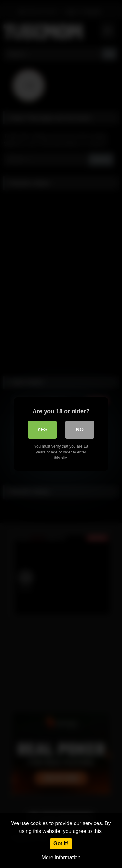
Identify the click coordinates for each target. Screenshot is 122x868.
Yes (42, 430)
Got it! (61, 843)
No (80, 430)
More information (61, 857)
